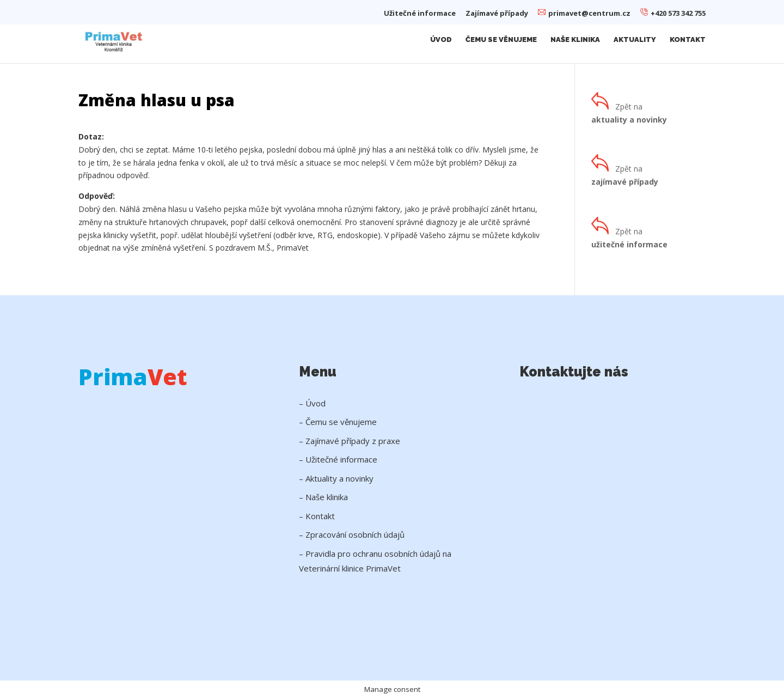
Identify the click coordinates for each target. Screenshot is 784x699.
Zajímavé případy (497, 14)
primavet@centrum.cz (584, 13)
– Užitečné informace (338, 459)
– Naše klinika (323, 497)
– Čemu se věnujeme (338, 422)
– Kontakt (317, 516)
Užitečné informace (420, 14)
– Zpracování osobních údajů (352, 534)
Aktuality (635, 40)
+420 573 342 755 (673, 13)
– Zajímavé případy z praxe (350, 441)
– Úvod (312, 403)
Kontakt (688, 40)
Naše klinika (575, 40)
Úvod (441, 40)
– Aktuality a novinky (336, 478)
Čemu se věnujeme (501, 40)
